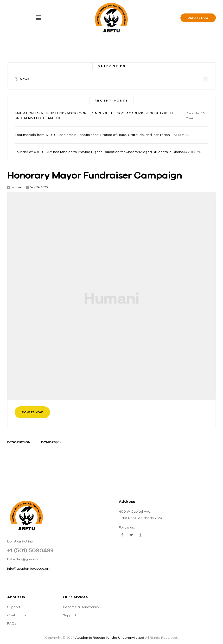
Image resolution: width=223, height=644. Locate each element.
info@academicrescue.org (29, 568)
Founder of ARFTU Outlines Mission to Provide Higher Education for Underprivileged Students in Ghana (99, 152)
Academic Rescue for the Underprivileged (110, 638)
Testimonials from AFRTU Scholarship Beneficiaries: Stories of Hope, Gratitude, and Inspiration (92, 135)
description (19, 442)
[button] (38, 18)
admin (19, 187)
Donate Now (32, 412)
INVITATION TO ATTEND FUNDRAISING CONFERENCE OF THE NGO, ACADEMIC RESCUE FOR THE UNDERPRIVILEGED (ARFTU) (95, 115)
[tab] (19, 444)
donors (51, 442)
